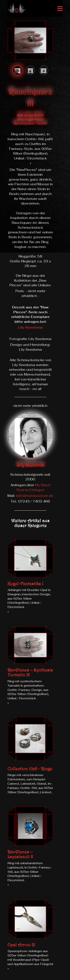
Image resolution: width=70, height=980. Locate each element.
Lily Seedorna (30, 327)
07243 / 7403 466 (34, 501)
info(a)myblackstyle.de (35, 496)
